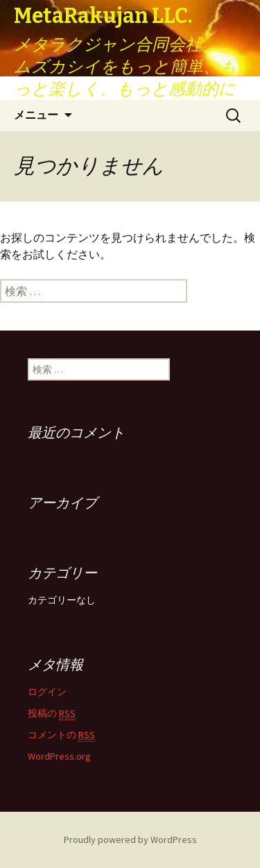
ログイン (47, 692)
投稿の (52, 713)
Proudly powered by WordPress (130, 840)
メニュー (36, 115)
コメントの (61, 735)
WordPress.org (59, 756)
